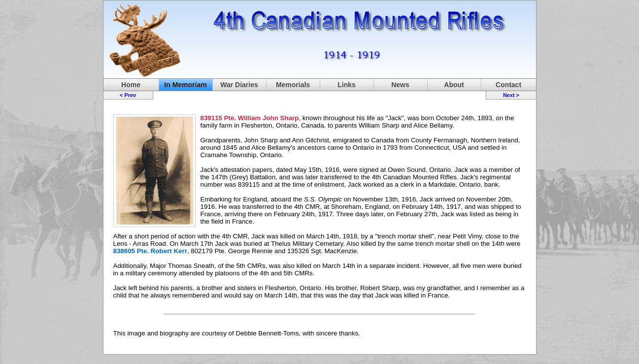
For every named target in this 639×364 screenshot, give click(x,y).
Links (347, 85)
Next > (511, 95)
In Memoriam (185, 85)
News (400, 85)
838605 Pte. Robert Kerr (150, 251)
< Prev (128, 95)
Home (131, 85)
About (454, 85)
